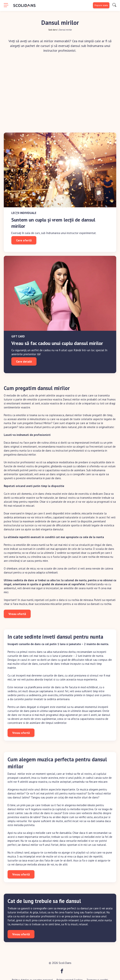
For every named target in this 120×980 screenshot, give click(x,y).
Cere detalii (24, 361)
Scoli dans (53, 30)
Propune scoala (101, 5)
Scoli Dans (65, 963)
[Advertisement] (60, 91)
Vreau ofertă (17, 614)
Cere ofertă (24, 240)
